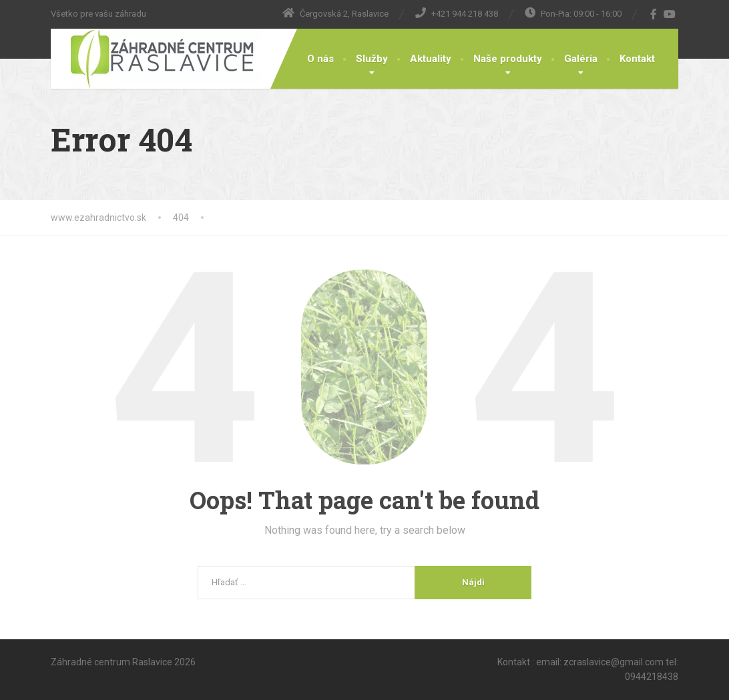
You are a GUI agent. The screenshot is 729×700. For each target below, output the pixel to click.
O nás (320, 59)
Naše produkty (508, 59)
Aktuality (431, 59)
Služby (372, 59)
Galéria (581, 59)
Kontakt (637, 59)
